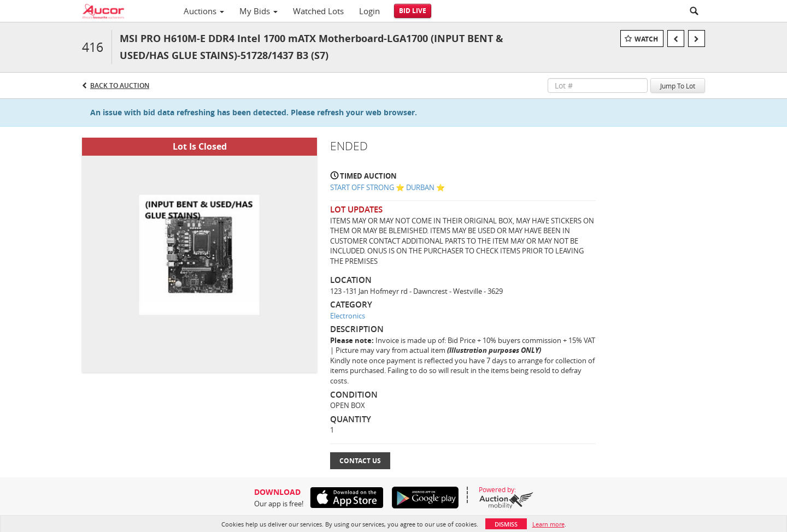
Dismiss (506, 524)
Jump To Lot (678, 86)
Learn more (548, 524)
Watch (646, 39)
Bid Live (413, 11)
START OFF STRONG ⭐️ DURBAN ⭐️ (387, 187)
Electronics (348, 316)
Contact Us (360, 461)
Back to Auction (120, 85)
